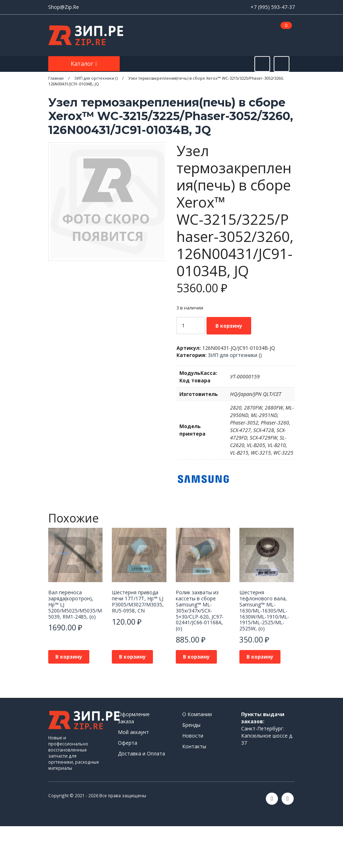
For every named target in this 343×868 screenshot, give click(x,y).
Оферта (128, 743)
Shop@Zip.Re (64, 7)
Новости (193, 736)
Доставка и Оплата (141, 753)
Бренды (191, 725)
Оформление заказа (134, 718)
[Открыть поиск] (262, 64)
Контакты (194, 746)
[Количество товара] (191, 326)
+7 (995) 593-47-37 (273, 7)
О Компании (197, 714)
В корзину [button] (69, 657)
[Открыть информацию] (282, 64)
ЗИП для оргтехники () (235, 355)
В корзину (229, 326)
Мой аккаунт (133, 732)
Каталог (83, 64)
